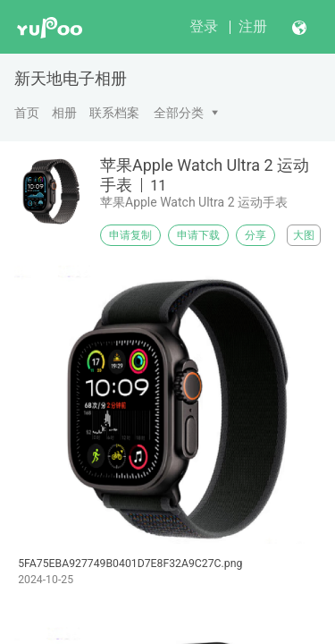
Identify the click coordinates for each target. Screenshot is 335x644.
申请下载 (198, 235)
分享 (255, 235)
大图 (304, 235)
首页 (27, 113)
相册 (64, 113)
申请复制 (130, 235)
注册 (253, 26)
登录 (204, 26)
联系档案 (114, 113)
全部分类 (179, 113)
